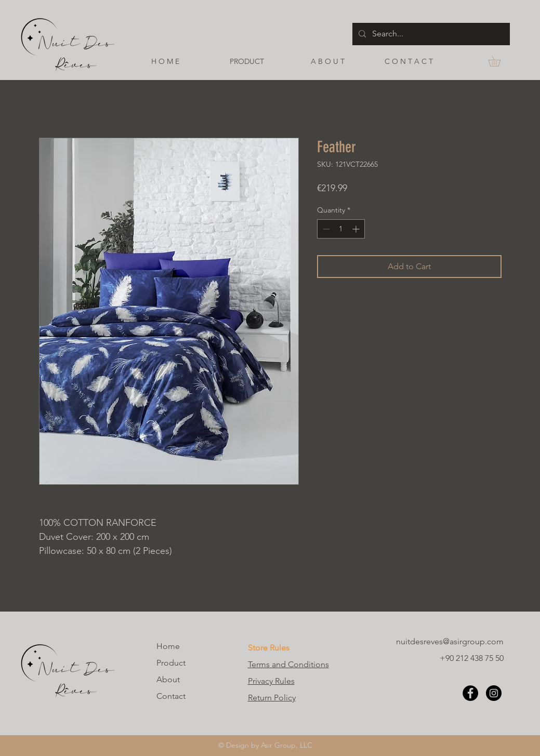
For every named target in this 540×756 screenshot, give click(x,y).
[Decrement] (325, 229)
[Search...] (430, 34)
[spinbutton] (341, 229)
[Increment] (357, 229)
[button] (499, 61)
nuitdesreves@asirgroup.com (450, 641)
